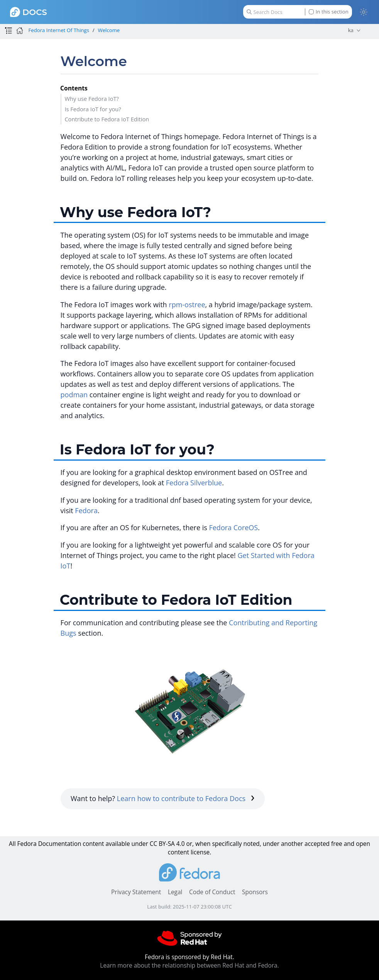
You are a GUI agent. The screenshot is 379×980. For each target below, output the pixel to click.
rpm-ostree (187, 305)
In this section (329, 12)
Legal (175, 892)
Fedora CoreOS (233, 527)
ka (351, 30)
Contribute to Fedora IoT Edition (107, 119)
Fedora (86, 510)
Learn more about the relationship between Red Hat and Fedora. (189, 966)
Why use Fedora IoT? (92, 99)
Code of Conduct (212, 892)
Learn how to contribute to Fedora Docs (186, 798)
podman (74, 395)
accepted (317, 844)
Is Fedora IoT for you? (93, 109)
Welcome (109, 30)
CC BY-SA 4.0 (167, 844)
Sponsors (255, 892)
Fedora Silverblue (194, 483)
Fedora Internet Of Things (59, 30)
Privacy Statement (136, 892)
